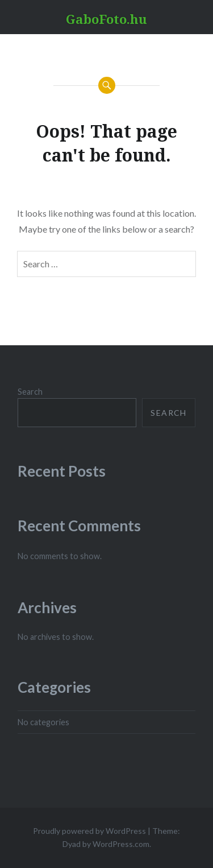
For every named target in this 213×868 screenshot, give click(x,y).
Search (30, 392)
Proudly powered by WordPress (89, 831)
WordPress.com (121, 844)
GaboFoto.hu (106, 19)
